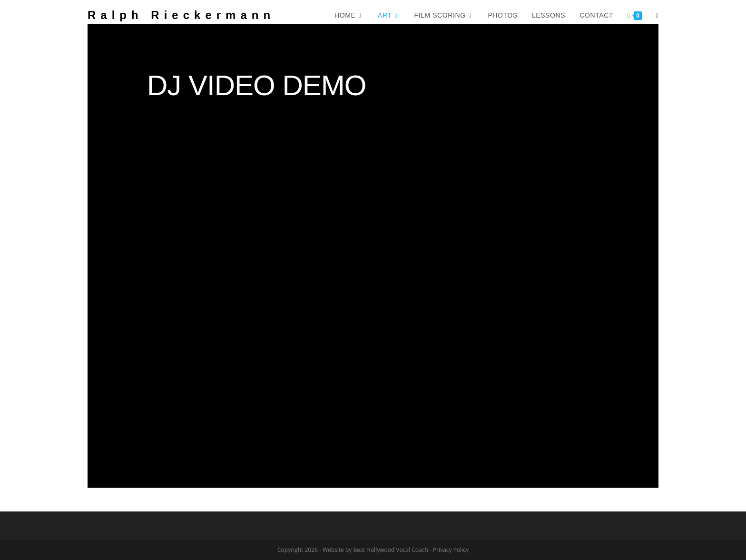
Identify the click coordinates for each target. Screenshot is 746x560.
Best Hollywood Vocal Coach (390, 550)
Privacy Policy (451, 550)
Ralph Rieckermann (181, 15)
